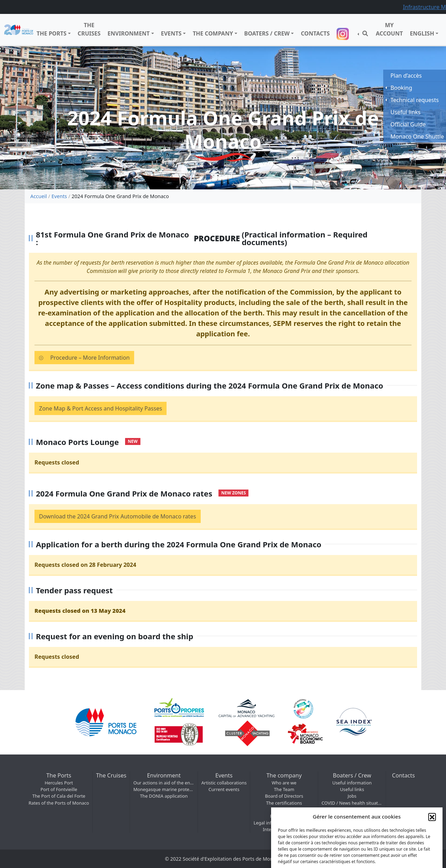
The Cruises (89, 29)
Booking (401, 88)
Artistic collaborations (224, 783)
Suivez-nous (344, 34)
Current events (224, 789)
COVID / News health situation (352, 803)
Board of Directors (284, 796)
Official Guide (408, 124)
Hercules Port (59, 783)
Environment (129, 33)
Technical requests (415, 100)
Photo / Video (284, 816)
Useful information (352, 783)
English (422, 33)
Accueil (39, 196)
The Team (284, 789)
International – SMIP (284, 829)
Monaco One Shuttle (417, 136)
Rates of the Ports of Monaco (59, 803)
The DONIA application (164, 796)
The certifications (284, 803)
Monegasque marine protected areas (164, 789)
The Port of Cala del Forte (59, 796)
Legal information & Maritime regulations (284, 823)
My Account (389, 29)
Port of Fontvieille (59, 789)
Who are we (284, 783)
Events (171, 33)
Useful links (352, 789)
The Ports (52, 33)
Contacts (315, 33)
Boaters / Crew (267, 33)
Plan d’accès (406, 76)
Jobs (352, 796)
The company (213, 33)
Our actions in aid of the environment (164, 783)
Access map (284, 810)
